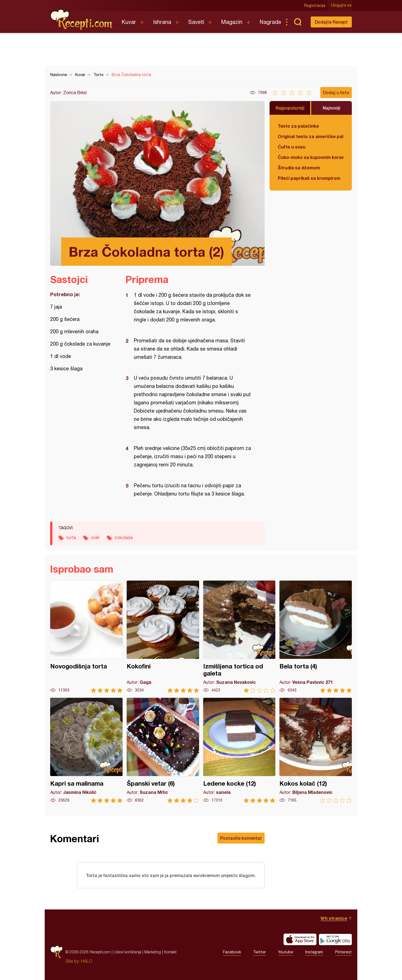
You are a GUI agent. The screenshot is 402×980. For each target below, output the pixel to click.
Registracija (315, 5)
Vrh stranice (334, 918)
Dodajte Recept (331, 22)
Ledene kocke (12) (239, 750)
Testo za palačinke (298, 126)
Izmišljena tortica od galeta (239, 637)
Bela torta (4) (316, 637)
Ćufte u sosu (292, 147)
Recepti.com (82, 20)
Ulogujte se (342, 5)
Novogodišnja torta (86, 637)
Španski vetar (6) (163, 750)
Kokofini (163, 637)
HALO (87, 961)
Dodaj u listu (336, 92)
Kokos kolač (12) (316, 750)
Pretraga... (298, 22)
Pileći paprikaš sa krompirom (309, 178)
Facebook (232, 952)
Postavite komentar (241, 838)
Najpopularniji (290, 108)
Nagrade (270, 22)
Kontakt (170, 952)
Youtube (286, 952)
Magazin (232, 22)
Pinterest (343, 952)
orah (95, 537)
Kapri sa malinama (86, 750)
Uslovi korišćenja (127, 952)
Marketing (153, 952)
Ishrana (162, 22)
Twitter (260, 952)
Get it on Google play (335, 939)
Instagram (314, 952)
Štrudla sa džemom (299, 168)
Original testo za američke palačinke (311, 136)
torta (71, 537)
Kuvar (129, 22)
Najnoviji (332, 108)
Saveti (196, 22)
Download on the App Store (300, 939)
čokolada (124, 537)
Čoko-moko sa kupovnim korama (311, 157)
